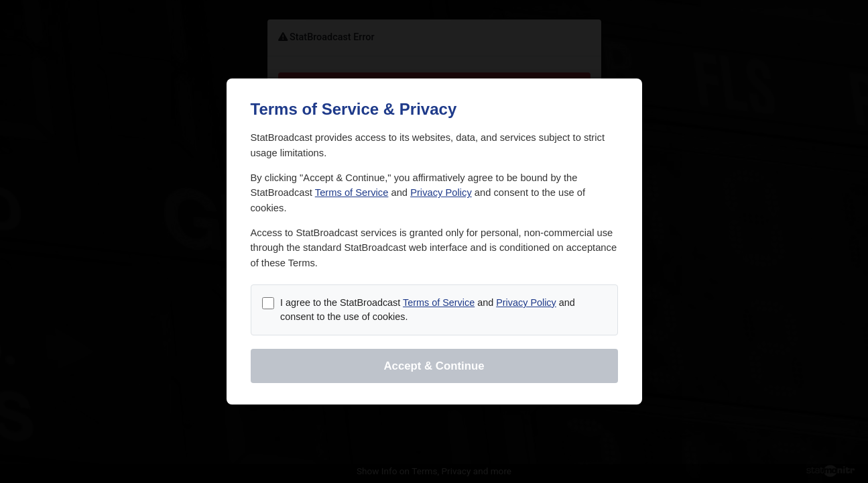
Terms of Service (352, 193)
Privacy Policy (441, 193)
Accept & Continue (434, 366)
